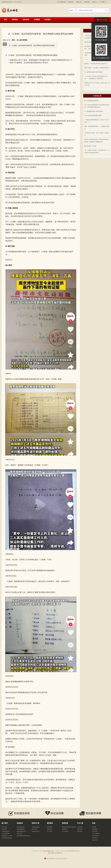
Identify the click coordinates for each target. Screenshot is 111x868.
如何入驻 (80, 829)
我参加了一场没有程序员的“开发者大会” (96, 64)
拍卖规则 (95, 829)
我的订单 (79, 2)
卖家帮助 (80, 831)
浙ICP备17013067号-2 (55, 853)
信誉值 (94, 827)
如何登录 (4, 829)
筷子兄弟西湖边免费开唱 (92, 101)
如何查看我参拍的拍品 (23, 836)
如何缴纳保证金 (21, 831)
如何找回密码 (6, 834)
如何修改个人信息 (7, 836)
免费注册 (63, 2)
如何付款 (34, 829)
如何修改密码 (6, 831)
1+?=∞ (86, 59)
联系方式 (95, 840)
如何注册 (4, 827)
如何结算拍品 (36, 827)
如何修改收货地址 (7, 838)
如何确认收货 (36, 831)
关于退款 (50, 831)
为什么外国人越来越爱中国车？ (93, 116)
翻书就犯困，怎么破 (90, 146)
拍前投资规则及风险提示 (69, 827)
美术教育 (48, 20)
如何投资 (65, 829)
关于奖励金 (65, 831)
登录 (59, 2)
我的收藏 (87, 2)
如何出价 (19, 834)
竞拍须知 (95, 831)
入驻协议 (80, 827)
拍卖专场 (26, 20)
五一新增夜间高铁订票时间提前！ (94, 72)
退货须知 (50, 827)
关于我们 (103, 2)
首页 (6, 20)
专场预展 (37, 20)
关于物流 (95, 838)
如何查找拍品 (21, 827)
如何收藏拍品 (21, 829)
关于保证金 (95, 836)
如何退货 (50, 829)
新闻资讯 (15, 20)
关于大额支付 (96, 834)
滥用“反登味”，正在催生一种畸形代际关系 (97, 68)
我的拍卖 (71, 2)
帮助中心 (95, 2)
